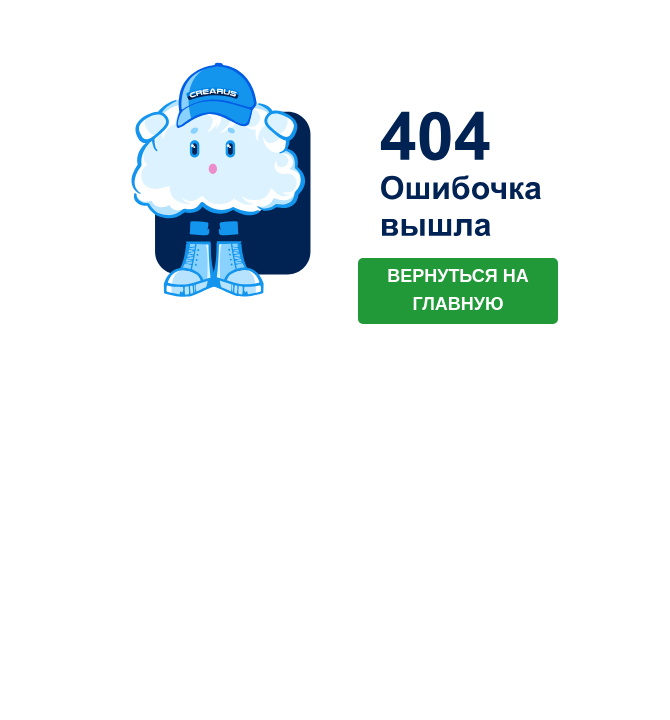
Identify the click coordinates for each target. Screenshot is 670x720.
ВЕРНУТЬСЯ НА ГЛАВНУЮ (458, 290)
